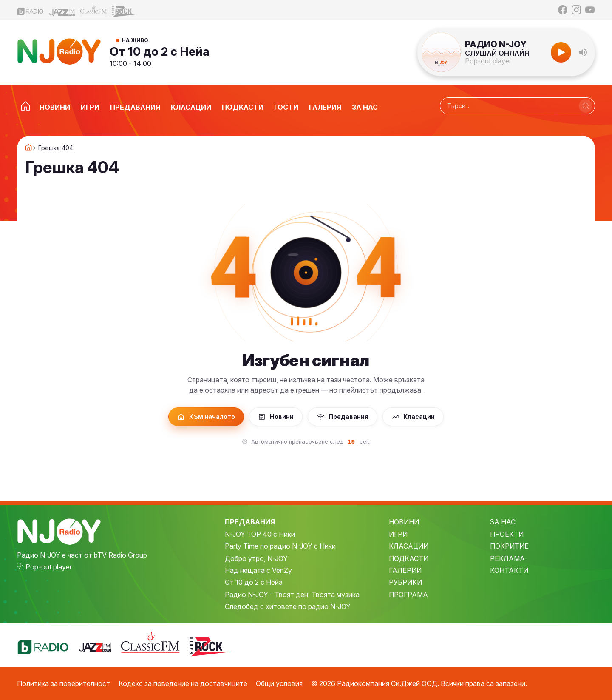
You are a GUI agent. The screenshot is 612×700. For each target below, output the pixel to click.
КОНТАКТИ (509, 570)
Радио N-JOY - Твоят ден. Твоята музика (292, 595)
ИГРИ (398, 534)
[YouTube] (590, 10)
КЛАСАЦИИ (409, 546)
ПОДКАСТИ (409, 558)
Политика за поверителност (64, 683)
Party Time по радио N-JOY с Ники (280, 546)
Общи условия (279, 683)
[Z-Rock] (125, 10)
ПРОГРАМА (408, 595)
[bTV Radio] (31, 10)
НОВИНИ (404, 522)
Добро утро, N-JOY (256, 558)
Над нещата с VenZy (258, 570)
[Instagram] (576, 10)
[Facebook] (563, 10)
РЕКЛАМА (507, 558)
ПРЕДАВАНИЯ (250, 522)
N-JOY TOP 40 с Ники (260, 534)
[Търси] (586, 106)
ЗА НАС (503, 522)
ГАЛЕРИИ (405, 570)
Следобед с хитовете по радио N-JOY (288, 606)
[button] (583, 52)
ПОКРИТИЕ (509, 546)
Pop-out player (488, 61)
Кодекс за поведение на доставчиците (183, 683)
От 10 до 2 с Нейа (160, 51)
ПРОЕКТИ (507, 534)
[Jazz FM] (62, 10)
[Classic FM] (93, 10)
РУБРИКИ (405, 582)
